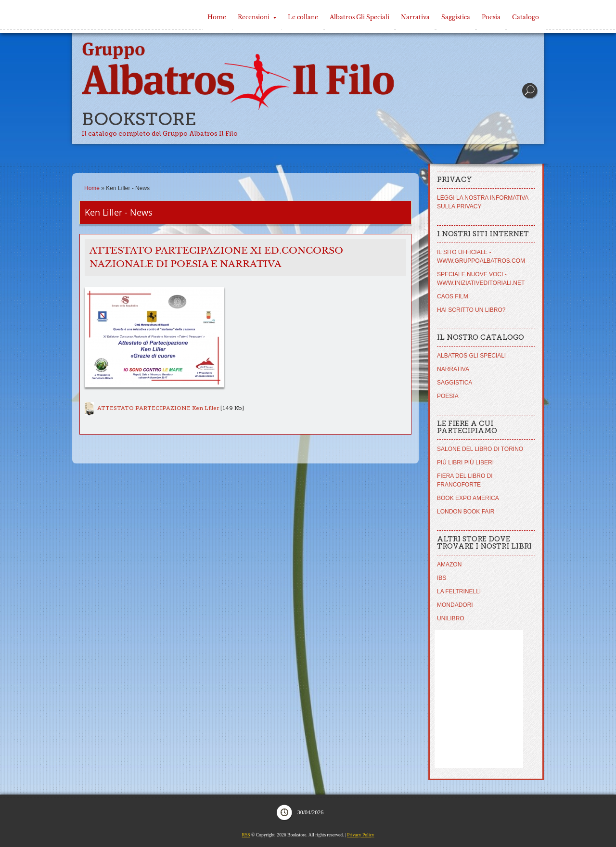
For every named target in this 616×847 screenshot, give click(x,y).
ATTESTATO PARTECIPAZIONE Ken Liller (158, 408)
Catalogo (526, 17)
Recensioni (257, 17)
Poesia (491, 17)
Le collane (303, 17)
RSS (246, 835)
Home (217, 17)
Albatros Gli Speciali (359, 17)
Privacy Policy (360, 835)
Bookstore (139, 119)
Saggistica (456, 17)
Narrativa (415, 17)
